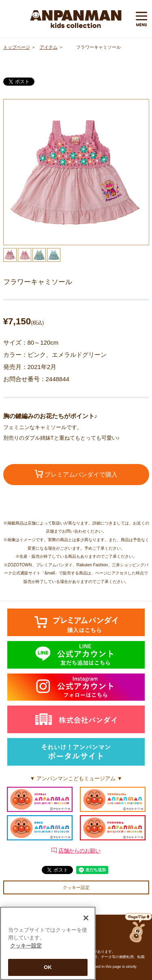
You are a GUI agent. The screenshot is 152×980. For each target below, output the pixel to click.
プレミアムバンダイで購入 (76, 474)
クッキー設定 (76, 887)
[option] (76, 172)
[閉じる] (86, 918)
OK (48, 967)
